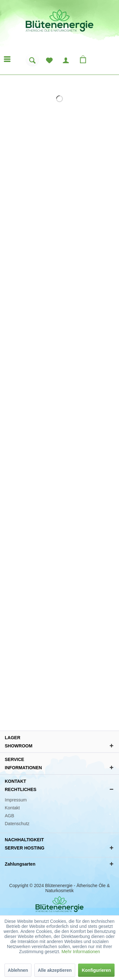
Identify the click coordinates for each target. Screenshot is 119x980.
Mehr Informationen (81, 952)
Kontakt (12, 808)
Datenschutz (17, 824)
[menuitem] (32, 62)
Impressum (16, 800)
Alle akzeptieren (55, 970)
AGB (10, 816)
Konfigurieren (96, 970)
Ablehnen (18, 970)
